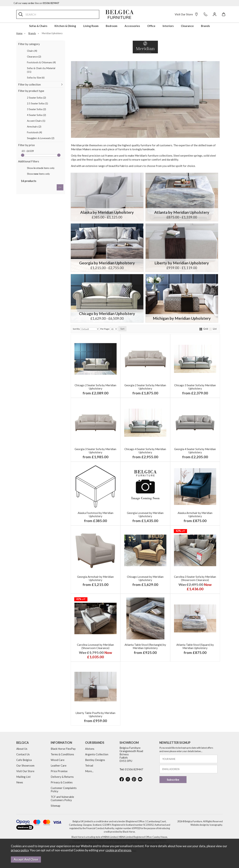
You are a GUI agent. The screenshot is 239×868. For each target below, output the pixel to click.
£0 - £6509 (28, 151)
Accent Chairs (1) (36, 121)
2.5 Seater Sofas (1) (37, 103)
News (20, 782)
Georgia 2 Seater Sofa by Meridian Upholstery (145, 387)
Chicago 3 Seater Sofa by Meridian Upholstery (195, 387)
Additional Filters (29, 161)
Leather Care (59, 765)
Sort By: (86, 329)
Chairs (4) (32, 51)
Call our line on (36, 3)
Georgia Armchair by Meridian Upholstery (95, 578)
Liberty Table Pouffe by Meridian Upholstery (95, 714)
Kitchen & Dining (65, 26)
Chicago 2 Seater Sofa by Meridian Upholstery (95, 387)
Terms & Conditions (62, 754)
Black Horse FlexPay (63, 749)
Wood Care (58, 760)
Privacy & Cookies (62, 782)
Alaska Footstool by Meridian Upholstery (96, 514)
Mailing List (23, 777)
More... (89, 771)
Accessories (132, 26)
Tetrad (89, 765)
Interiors (168, 26)
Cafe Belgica (24, 760)
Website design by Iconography (206, 825)
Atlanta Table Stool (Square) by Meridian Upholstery (195, 646)
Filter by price (26, 145)
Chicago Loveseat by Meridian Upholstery (145, 578)
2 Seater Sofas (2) (36, 98)
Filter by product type (31, 91)
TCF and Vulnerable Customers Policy (62, 798)
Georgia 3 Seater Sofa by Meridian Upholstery (95, 451)
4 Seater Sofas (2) (36, 115)
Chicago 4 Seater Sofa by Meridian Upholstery (145, 451)
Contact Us (23, 754)
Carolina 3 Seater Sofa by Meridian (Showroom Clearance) (195, 578)
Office (151, 26)
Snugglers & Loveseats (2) (41, 138)
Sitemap (55, 806)
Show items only (41, 168)
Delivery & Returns (62, 777)
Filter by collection (29, 84)
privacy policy (20, 850)
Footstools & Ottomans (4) (41, 62)
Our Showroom (25, 765)
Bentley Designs (95, 760)
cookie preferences (118, 850)
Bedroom (112, 26)
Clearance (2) (34, 57)
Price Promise (59, 771)
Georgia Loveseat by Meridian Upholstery (145, 514)
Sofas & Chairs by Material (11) (41, 70)
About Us (22, 749)
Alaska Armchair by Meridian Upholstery (195, 514)
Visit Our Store (186, 14)
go (60, 187)
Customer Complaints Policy (64, 790)
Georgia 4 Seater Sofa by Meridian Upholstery (195, 451)
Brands (205, 26)
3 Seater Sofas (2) (36, 109)
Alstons (90, 749)
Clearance (187, 26)
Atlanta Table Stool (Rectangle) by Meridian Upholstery (145, 646)
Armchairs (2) (34, 127)
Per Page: (109, 329)
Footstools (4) (34, 132)
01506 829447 (134, 769)
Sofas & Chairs (38, 26)
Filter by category (29, 44)
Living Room (91, 26)
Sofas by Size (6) (36, 78)
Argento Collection (97, 754)
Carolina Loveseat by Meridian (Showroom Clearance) (95, 646)
